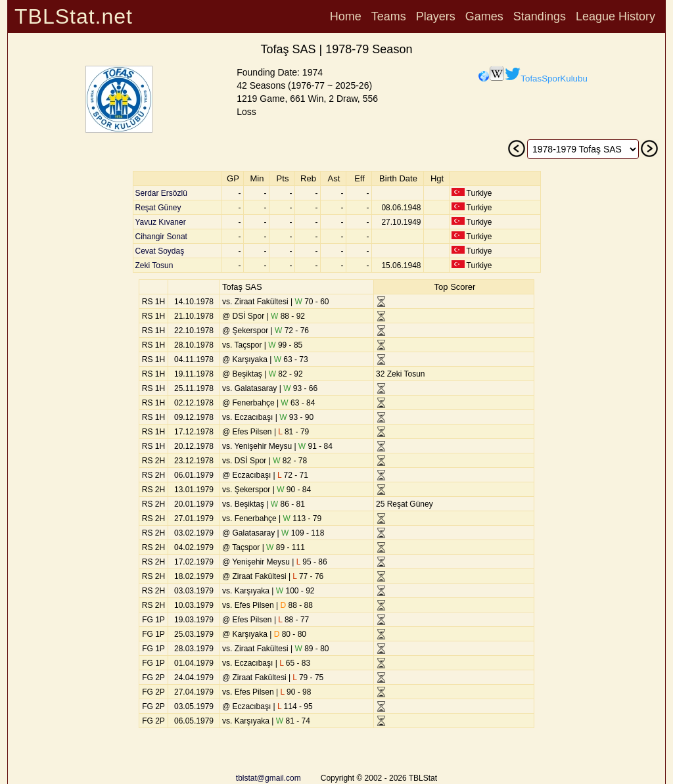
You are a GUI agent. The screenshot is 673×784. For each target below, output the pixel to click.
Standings (540, 16)
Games (484, 16)
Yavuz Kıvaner (161, 222)
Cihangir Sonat (161, 237)
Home (346, 16)
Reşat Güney (158, 208)
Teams (389, 16)
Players (436, 16)
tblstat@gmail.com (268, 778)
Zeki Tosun (154, 265)
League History (615, 16)
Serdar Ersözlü (161, 193)
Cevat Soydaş (160, 251)
